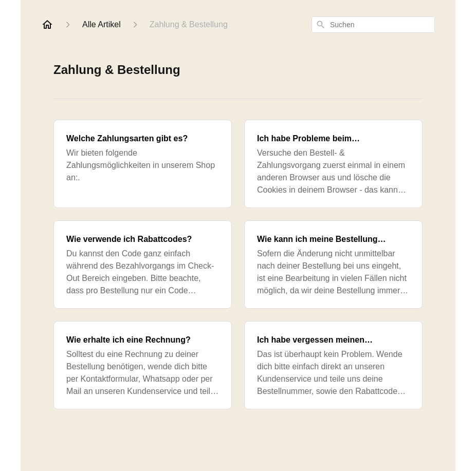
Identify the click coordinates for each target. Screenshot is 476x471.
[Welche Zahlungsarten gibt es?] (143, 164)
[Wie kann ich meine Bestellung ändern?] (333, 265)
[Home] (47, 25)
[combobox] (373, 25)
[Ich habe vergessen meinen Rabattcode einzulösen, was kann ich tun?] (333, 365)
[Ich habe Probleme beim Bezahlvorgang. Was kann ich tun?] (333, 164)
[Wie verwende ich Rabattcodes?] (143, 265)
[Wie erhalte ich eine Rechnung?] (143, 365)
